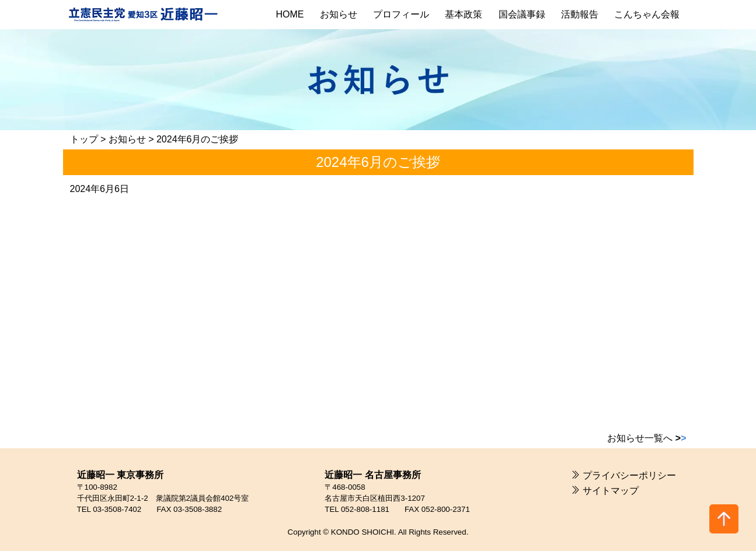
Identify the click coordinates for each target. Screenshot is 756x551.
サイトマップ (611, 491)
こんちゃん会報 (647, 14)
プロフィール (401, 14)
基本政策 (464, 14)
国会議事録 (522, 14)
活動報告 (580, 14)
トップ (84, 139)
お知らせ (339, 14)
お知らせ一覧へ (647, 438)
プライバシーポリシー (629, 475)
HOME (290, 14)
